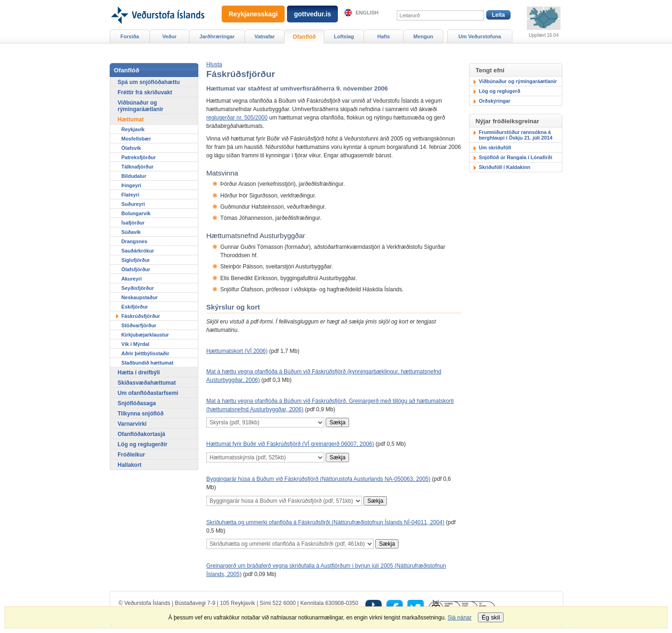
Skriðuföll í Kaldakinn (504, 167)
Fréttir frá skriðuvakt (145, 92)
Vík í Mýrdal (135, 344)
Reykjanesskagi (253, 14)
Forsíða (130, 36)
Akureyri (132, 279)
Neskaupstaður (140, 297)
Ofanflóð (304, 37)
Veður (170, 36)
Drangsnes (134, 241)
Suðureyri (133, 204)
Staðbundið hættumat (147, 363)
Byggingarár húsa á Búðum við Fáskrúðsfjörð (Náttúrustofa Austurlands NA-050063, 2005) (318, 479)
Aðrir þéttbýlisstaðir (145, 353)
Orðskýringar (495, 101)
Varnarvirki (132, 424)
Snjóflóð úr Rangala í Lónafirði (515, 157)
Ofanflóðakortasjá (141, 434)
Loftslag (344, 36)
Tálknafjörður (137, 167)
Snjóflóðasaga (137, 403)
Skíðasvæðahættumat (147, 383)
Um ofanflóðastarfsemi (148, 393)
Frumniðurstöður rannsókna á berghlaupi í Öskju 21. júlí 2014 (516, 135)
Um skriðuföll (495, 148)
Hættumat (131, 120)
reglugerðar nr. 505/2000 (237, 118)
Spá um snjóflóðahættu (149, 82)
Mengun (423, 36)
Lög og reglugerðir (143, 444)
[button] (214, 64)
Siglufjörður (136, 260)
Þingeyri (131, 185)
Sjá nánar (459, 618)
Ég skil (491, 617)
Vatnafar (265, 36)
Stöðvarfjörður (139, 325)
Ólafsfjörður (136, 269)
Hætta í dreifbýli (139, 373)
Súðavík (131, 232)
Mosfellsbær (136, 139)
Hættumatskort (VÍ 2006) (237, 351)
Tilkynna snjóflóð (140, 414)
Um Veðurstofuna (479, 36)
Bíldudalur (134, 176)
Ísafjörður (133, 223)
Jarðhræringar (217, 36)
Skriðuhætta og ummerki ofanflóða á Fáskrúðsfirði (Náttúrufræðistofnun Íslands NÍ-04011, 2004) (325, 522)
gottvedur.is (312, 14)
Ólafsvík (131, 148)
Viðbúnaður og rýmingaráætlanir (518, 81)
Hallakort (129, 465)
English (367, 13)
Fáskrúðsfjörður (141, 316)
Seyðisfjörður (138, 288)
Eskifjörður (135, 307)
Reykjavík (133, 129)
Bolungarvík (136, 213)
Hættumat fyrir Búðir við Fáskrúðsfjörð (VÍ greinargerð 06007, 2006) (290, 444)
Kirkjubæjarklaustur (145, 335)
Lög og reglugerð (500, 91)
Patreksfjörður (139, 157)
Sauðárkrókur (138, 251)
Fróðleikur (131, 455)
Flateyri (130, 195)
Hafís (384, 36)
